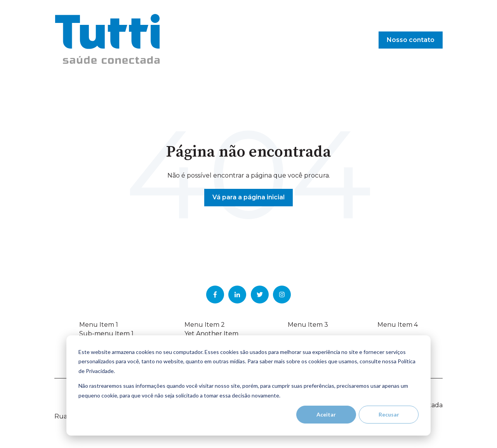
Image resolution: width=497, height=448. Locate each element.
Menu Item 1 (99, 325)
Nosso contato (411, 40)
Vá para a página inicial (248, 197)
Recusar (389, 414)
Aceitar (326, 414)
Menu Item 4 (398, 325)
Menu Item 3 (308, 325)
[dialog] (248, 385)
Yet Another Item (211, 334)
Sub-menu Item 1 (106, 334)
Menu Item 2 (205, 325)
